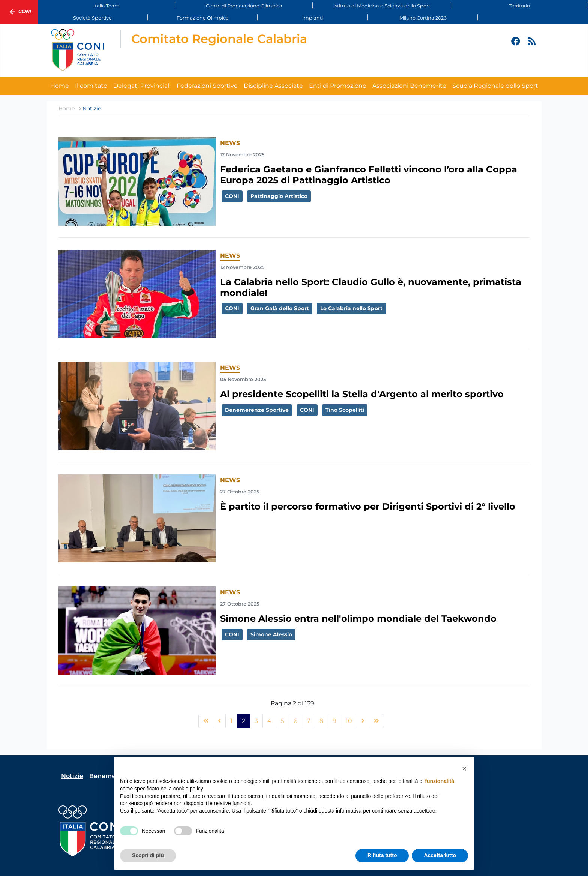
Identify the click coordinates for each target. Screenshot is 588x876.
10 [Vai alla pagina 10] (349, 721)
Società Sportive (92, 18)
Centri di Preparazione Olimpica (244, 6)
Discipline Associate (273, 86)
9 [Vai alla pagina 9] (334, 721)
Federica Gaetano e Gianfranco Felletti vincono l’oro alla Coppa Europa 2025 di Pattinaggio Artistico (369, 175)
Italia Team (106, 6)
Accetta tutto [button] (440, 855)
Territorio (519, 6)
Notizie (72, 776)
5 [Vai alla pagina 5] (283, 721)
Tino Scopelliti (345, 410)
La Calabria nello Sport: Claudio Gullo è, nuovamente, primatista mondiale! (371, 287)
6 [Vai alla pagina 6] (295, 721)
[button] (464, 769)
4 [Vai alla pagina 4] (269, 721)
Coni (19, 12)
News (230, 143)
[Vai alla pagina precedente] (219, 721)
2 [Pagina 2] (244, 721)
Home (60, 86)
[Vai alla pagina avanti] (363, 721)
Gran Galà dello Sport (280, 308)
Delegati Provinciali (142, 86)
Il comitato (91, 86)
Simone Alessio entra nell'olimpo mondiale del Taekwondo (358, 619)
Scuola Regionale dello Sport (495, 86)
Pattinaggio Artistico (279, 196)
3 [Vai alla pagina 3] (256, 721)
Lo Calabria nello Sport (351, 308)
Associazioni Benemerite (409, 86)
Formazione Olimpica (203, 18)
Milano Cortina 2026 (423, 18)
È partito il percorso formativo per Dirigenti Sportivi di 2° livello (368, 506)
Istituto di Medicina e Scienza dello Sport (382, 6)
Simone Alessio (271, 634)
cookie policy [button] (188, 789)
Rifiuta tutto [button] (382, 855)
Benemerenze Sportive (257, 410)
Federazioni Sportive (207, 86)
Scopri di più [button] (148, 855)
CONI (232, 196)
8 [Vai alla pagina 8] (321, 721)
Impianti (313, 18)
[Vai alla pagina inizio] (206, 721)
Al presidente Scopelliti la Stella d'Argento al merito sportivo (362, 394)
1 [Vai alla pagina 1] (231, 721)
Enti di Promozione (338, 86)
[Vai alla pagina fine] (376, 721)
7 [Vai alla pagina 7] (308, 721)
